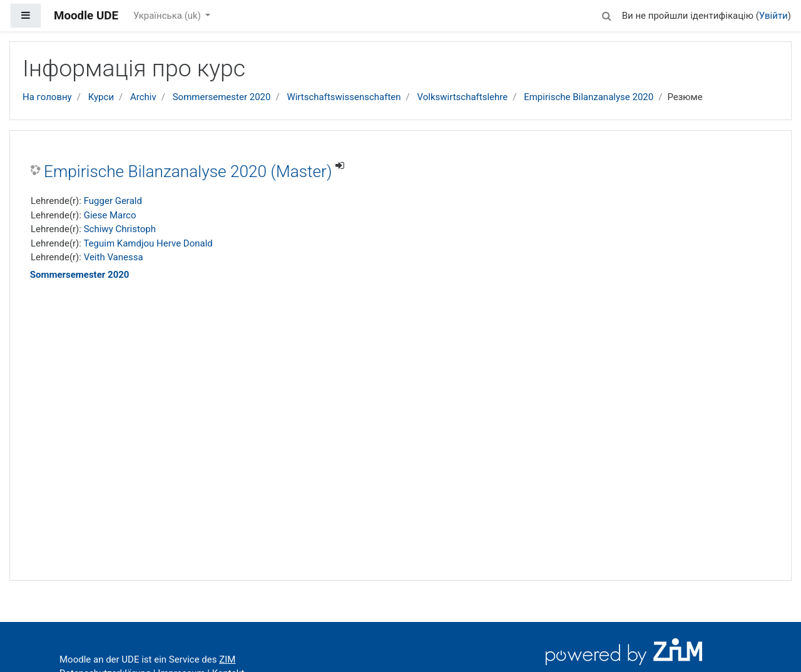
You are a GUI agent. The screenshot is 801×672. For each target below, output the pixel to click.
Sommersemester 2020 (222, 97)
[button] (607, 14)
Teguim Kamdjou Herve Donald (148, 243)
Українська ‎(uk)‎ (168, 16)
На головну (47, 97)
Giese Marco (110, 215)
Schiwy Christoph (120, 229)
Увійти (773, 16)
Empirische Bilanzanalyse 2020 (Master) (188, 171)
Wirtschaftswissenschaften (344, 97)
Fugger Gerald (113, 201)
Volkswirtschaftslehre (463, 97)
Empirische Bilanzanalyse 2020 (589, 97)
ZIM (227, 659)
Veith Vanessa (114, 257)
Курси (101, 97)
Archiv (143, 97)
